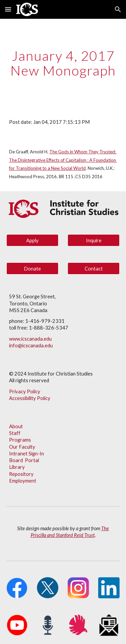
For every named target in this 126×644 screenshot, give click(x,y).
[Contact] (94, 268)
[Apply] (32, 240)
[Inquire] (94, 240)
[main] (63, 63)
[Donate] (32, 268)
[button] (8, 9)
